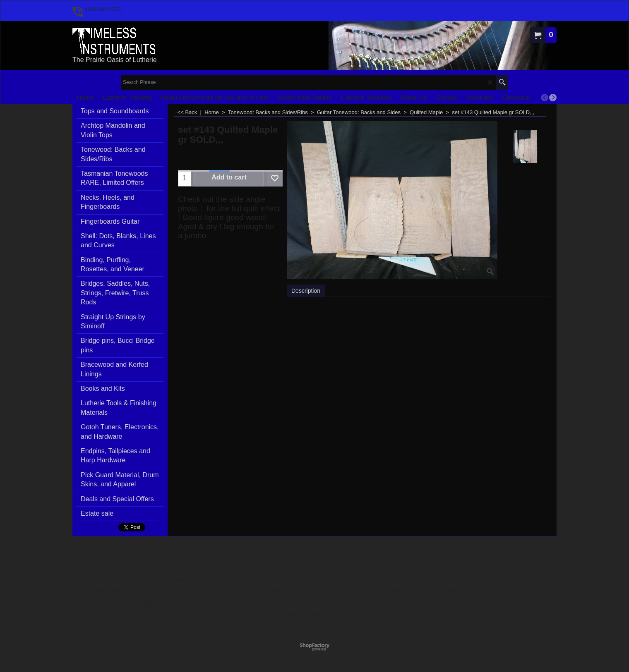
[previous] (545, 98)
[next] (553, 98)
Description (306, 291)
